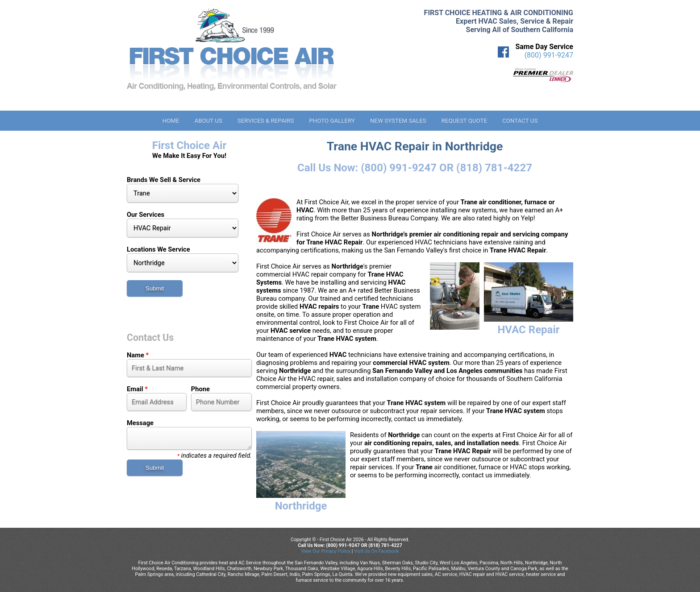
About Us (208, 121)
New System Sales (398, 121)
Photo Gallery (332, 121)
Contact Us (520, 121)
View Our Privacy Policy (326, 551)
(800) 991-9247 (549, 55)
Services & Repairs (266, 121)
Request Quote (464, 121)
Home (171, 121)
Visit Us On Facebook (377, 551)
